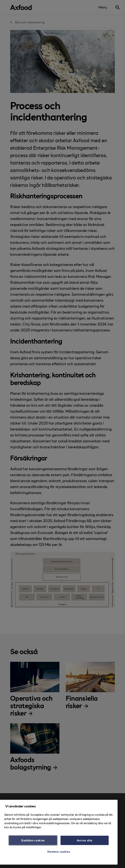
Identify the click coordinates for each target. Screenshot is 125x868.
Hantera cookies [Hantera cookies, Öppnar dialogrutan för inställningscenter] (59, 852)
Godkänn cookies (33, 840)
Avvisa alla (84, 840)
